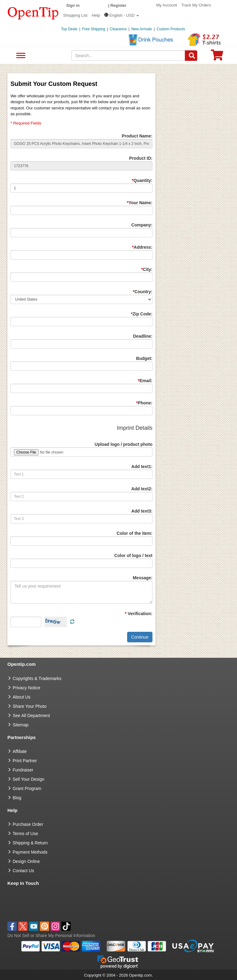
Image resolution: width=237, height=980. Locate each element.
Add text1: (142, 467)
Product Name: (137, 136)
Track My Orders (196, 5)
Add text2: (142, 489)
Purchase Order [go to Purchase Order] (28, 824)
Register (118, 5)
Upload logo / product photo (124, 444)
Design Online (26, 861)
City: (147, 269)
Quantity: (142, 180)
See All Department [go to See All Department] (31, 716)
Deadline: (143, 336)
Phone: (144, 403)
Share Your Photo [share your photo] (30, 706)
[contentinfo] (33, 13)
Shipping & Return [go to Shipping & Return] (30, 843)
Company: (142, 225)
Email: (145, 381)
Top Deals (69, 29)
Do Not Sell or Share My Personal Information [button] (51, 936)
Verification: (139, 614)
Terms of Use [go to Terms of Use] (25, 834)
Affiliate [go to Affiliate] (20, 751)
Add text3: (142, 511)
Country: (143, 292)
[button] (122, 15)
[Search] (191, 56)
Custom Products (171, 29)
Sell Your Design (29, 779)
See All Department (20, 56)
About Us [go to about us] (22, 697)
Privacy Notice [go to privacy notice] (26, 688)
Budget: (144, 358)
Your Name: (140, 203)
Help (96, 15)
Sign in (73, 5)
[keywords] (128, 56)
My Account (166, 5)
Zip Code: (142, 314)
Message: (143, 578)
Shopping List (75, 15)
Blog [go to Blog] (17, 798)
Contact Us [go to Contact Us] (23, 871)
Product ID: (141, 158)
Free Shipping (94, 29)
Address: (142, 247)
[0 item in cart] (217, 57)
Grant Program (27, 788)
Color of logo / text (133, 555)
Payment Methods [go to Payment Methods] (30, 852)
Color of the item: (135, 533)
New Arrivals (142, 29)
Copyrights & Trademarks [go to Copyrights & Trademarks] (37, 678)
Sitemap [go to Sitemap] (21, 725)
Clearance (118, 29)
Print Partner (25, 761)
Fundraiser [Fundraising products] (23, 770)
